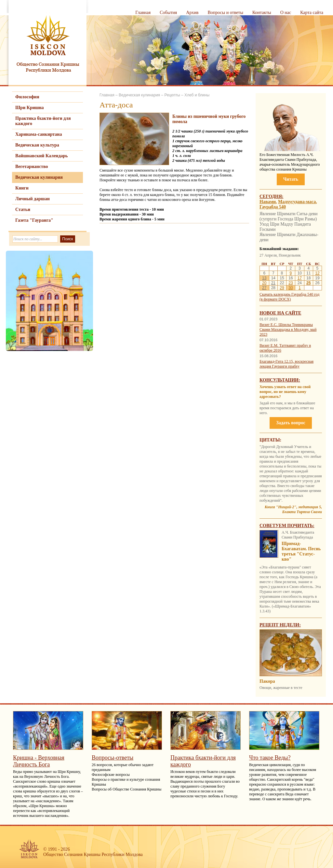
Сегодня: (272, 196)
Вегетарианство (32, 167)
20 (264, 283)
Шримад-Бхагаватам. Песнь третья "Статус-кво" (301, 551)
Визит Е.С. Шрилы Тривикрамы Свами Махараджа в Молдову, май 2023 (288, 329)
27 (264, 288)
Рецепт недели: (280, 625)
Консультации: (280, 380)
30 (291, 288)
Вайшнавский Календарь (41, 156)
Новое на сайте (280, 313)
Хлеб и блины (197, 95)
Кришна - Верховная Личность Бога (39, 761)
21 (273, 283)
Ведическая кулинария (39, 177)
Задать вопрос (291, 423)
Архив (192, 13)
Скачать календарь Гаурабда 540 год (289, 294)
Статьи (23, 210)
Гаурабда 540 (273, 207)
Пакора (267, 681)
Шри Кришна (30, 108)
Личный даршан (33, 199)
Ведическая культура (37, 145)
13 (264, 278)
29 (282, 288)
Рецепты (172, 95)
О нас (286, 13)
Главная (143, 13)
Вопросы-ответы (113, 758)
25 (308, 283)
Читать (291, 179)
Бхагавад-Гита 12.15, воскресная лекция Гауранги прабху (286, 364)
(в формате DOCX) (275, 299)
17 (300, 278)
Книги (22, 188)
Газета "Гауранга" (34, 220)
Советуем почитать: (287, 526)
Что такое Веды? (270, 758)
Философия (27, 97)
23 (291, 283)
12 (317, 273)
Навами (268, 202)
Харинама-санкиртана (39, 134)
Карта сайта (312, 13)
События (168, 13)
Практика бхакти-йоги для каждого (43, 121)
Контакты (262, 13)
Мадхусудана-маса (297, 202)
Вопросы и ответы (225, 13)
